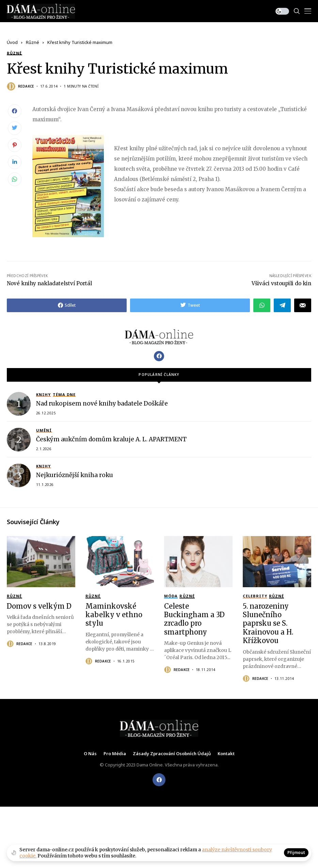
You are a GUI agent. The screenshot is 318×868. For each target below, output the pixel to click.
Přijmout (296, 852)
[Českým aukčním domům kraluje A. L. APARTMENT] (19, 440)
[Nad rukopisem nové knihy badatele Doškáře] (19, 404)
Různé (33, 42)
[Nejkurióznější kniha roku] (19, 475)
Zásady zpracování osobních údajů (172, 754)
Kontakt (226, 754)
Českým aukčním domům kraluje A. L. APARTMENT (111, 439)
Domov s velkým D (39, 606)
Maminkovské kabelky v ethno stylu (114, 615)
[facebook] (159, 780)
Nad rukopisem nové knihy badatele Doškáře (102, 403)
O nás (90, 754)
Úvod (12, 42)
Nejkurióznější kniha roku (75, 475)
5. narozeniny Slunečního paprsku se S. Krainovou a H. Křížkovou (268, 623)
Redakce (26, 86)
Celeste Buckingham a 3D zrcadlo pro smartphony (194, 619)
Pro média (115, 754)
